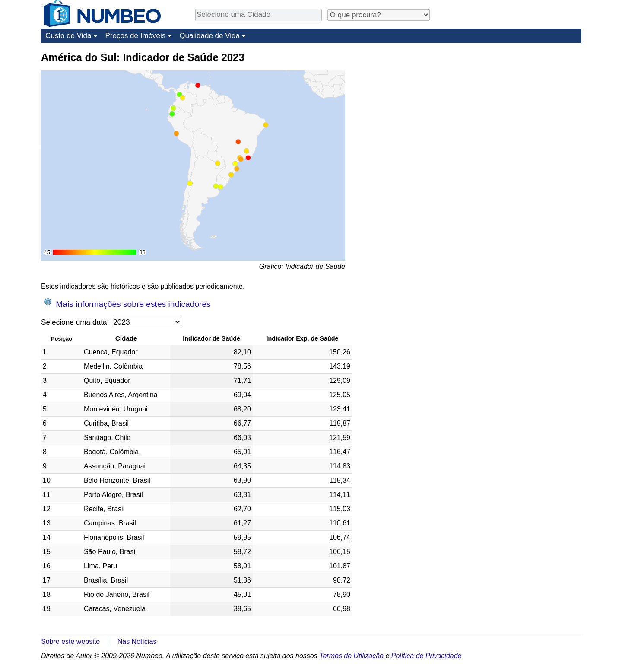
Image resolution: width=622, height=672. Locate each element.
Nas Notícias (137, 642)
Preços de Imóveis (135, 36)
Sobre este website (70, 642)
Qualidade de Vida (209, 36)
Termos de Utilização (351, 656)
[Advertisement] (516, 105)
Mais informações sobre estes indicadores (128, 303)
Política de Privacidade (427, 656)
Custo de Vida (68, 36)
